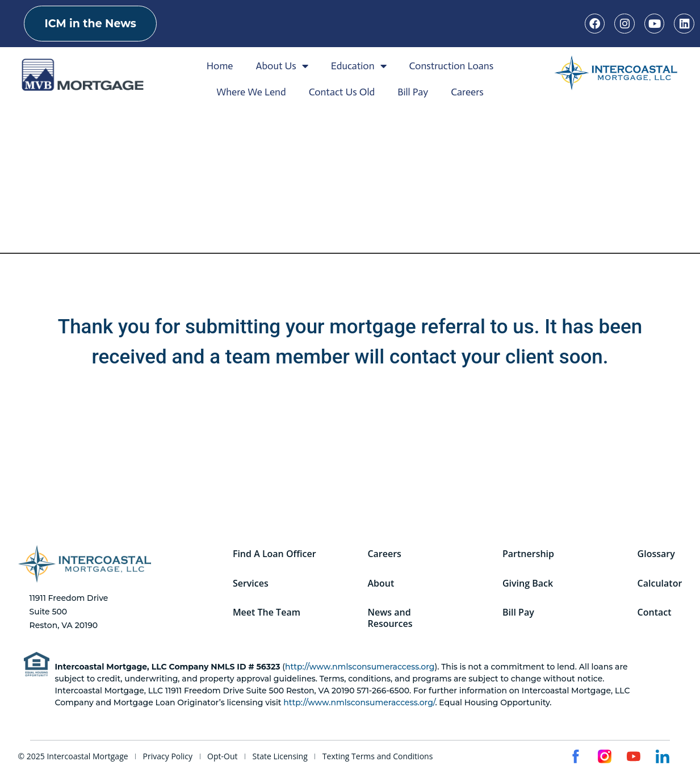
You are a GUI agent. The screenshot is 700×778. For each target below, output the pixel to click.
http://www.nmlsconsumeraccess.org (360, 667)
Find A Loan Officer (274, 554)
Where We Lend (251, 92)
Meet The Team (267, 613)
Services (251, 583)
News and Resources (390, 618)
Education (359, 66)
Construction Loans (452, 66)
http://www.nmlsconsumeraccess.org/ (359, 702)
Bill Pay (413, 92)
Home (220, 66)
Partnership (528, 554)
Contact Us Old (342, 92)
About (381, 583)
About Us (282, 66)
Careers (467, 92)
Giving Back (528, 583)
